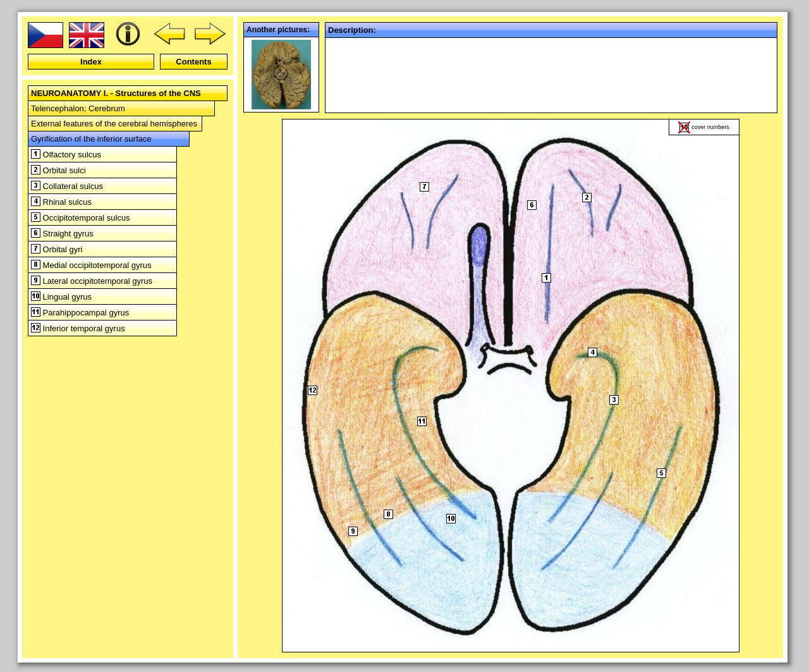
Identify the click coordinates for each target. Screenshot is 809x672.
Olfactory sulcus (66, 155)
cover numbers (710, 127)
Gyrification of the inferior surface (91, 139)
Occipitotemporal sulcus (81, 218)
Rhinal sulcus (61, 202)
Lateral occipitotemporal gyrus (92, 281)
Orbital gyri (57, 249)
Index (91, 62)
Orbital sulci (58, 170)
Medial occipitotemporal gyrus (91, 265)
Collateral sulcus (67, 186)
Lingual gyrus (61, 297)
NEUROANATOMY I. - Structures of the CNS (116, 93)
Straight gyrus (62, 234)
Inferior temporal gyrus (78, 328)
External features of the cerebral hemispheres (114, 124)
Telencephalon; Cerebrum (78, 108)
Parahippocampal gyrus (80, 313)
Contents (193, 62)
